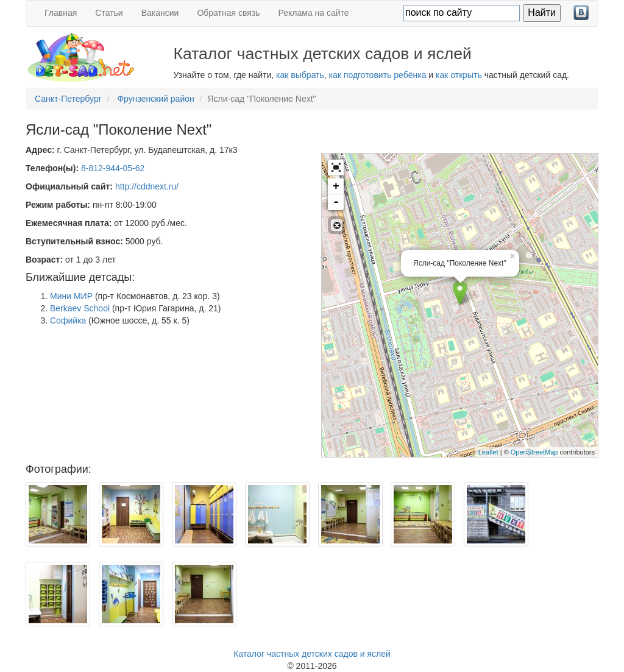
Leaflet (488, 452)
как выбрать (300, 75)
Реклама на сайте (314, 13)
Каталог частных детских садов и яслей (312, 654)
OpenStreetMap (534, 452)
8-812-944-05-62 (113, 168)
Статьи (109, 13)
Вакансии (160, 13)
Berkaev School (80, 308)
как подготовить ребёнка (378, 75)
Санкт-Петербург (68, 99)
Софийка (68, 320)
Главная (61, 13)
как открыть (459, 75)
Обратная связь (228, 13)
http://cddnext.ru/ (147, 186)
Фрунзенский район (155, 99)
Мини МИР (71, 296)
